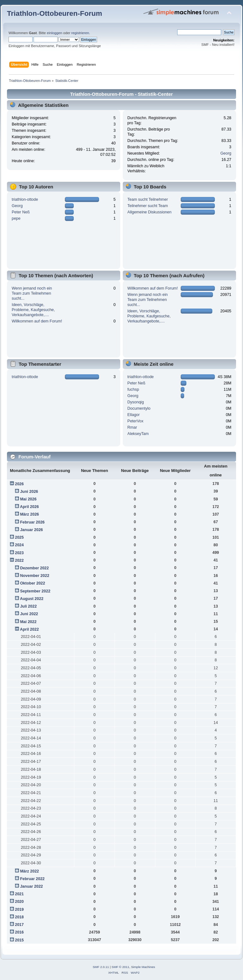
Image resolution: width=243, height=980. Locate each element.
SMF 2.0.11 (101, 967)
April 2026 (29, 507)
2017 (19, 925)
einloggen (55, 33)
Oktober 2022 (32, 583)
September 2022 (35, 591)
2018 (19, 917)
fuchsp (133, 389)
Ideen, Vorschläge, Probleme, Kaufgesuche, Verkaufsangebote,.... (33, 310)
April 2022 (29, 629)
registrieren (80, 33)
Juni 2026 (29, 492)
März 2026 (29, 514)
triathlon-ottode (25, 199)
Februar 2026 (32, 522)
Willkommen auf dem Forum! (37, 321)
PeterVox (136, 421)
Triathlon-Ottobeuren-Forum (55, 13)
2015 (19, 940)
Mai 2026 (28, 499)
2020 (19, 902)
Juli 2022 (28, 606)
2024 (19, 545)
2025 (19, 537)
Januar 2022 (31, 886)
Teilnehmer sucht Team (148, 206)
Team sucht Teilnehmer (148, 199)
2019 (19, 910)
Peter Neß (21, 212)
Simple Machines (143, 967)
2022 (19, 560)
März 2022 (29, 871)
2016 (19, 932)
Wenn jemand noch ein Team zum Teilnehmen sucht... (32, 293)
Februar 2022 (32, 879)
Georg (226, 153)
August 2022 (32, 599)
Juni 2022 (29, 614)
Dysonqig (136, 402)
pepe (16, 218)
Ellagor (134, 415)
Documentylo (139, 408)
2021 (19, 894)
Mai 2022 (28, 622)
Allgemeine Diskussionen (150, 212)
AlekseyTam (138, 434)
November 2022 (34, 576)
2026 (19, 484)
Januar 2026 (31, 530)
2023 (19, 553)
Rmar (132, 427)
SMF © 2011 (121, 967)
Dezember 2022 (34, 568)
